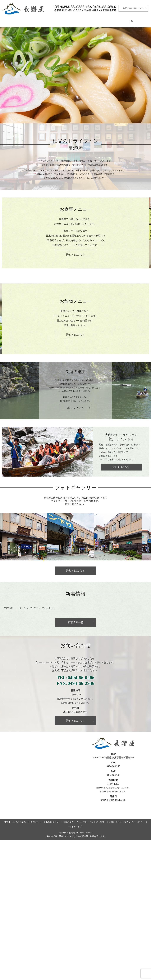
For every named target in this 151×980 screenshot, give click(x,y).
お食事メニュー (47, 20)
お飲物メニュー (70, 20)
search (147, 21)
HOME (9, 20)
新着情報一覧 (75, 620)
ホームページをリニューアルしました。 (38, 606)
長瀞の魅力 (90, 20)
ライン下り (108, 20)
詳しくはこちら (75, 406)
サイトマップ (75, 824)
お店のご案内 (26, 20)
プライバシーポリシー (135, 820)
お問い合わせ (115, 820)
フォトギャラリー (130, 20)
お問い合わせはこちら (133, 8)
